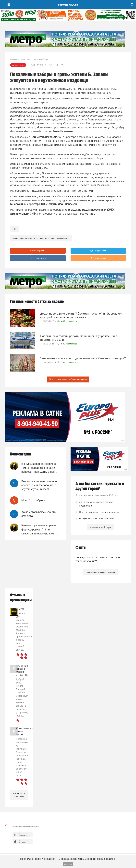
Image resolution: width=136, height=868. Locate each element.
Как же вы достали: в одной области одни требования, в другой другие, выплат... (39, 485)
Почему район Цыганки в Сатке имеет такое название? (99, 559)
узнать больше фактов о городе (101, 572)
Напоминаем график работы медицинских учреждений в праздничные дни (79, 338)
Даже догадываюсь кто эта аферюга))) (38, 514)
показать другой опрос (101, 527)
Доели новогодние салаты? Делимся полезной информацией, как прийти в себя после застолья (82, 315)
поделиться (98, 251)
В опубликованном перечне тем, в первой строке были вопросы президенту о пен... (39, 468)
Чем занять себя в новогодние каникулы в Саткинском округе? (83, 358)
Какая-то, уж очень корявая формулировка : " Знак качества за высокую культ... (40, 529)
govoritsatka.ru (68, 5)
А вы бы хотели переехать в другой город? (100, 486)
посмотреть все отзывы (19, 795)
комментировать (38, 251)
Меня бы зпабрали (33, 500)
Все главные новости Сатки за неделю (68, 379)
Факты (81, 548)
